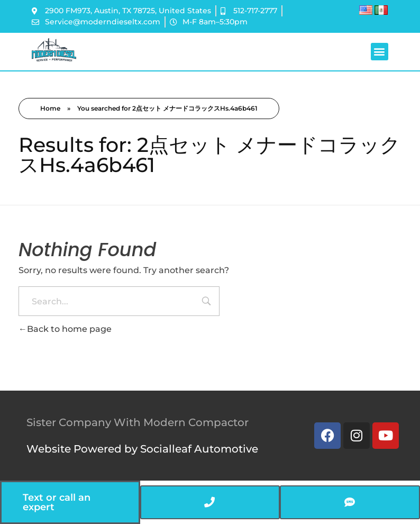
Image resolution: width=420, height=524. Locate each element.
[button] (380, 52)
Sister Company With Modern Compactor (138, 422)
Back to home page (65, 329)
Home (50, 108)
